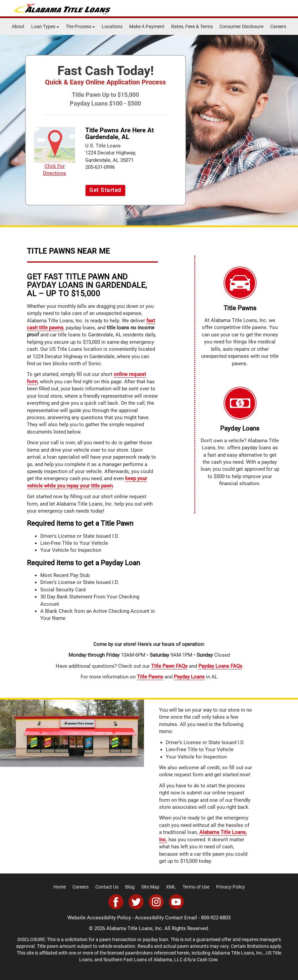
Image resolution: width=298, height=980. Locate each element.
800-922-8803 (216, 918)
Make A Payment (147, 26)
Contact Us (107, 887)
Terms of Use (196, 887)
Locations (112, 26)
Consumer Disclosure (241, 26)
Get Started (106, 190)
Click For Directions (55, 152)
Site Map (150, 887)
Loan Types (45, 26)
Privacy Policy (231, 887)
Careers (278, 26)
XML (171, 887)
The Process (80, 26)
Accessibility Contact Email (166, 918)
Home (60, 887)
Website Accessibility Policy (99, 918)
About (18, 26)
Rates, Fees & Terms (192, 26)
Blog (130, 887)
